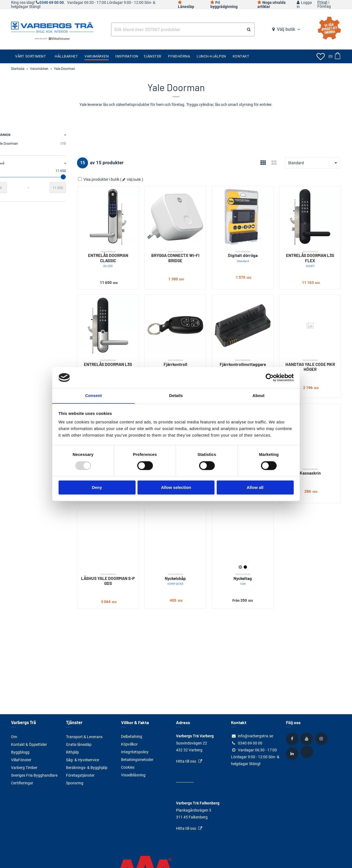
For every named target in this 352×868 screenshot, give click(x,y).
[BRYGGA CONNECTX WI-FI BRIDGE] (189, 214)
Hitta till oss (186, 761)
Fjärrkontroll (189, 352)
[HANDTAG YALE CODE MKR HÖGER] (313, 317)
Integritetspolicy (135, 752)
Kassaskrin (313, 455)
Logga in (304, 5)
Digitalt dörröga (251, 251)
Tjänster (152, 56)
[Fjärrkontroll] (189, 317)
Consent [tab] (94, 395)
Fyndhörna (179, 56)
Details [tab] (176, 395)
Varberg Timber (24, 767)
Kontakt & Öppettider (29, 744)
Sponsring (75, 783)
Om (14, 736)
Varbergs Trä (23, 722)
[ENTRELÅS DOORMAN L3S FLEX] (313, 214)
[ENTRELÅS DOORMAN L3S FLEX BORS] (127, 317)
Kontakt (241, 56)
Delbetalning (132, 736)
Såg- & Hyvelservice (82, 760)
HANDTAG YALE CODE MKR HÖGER (313, 354)
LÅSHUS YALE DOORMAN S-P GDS (127, 557)
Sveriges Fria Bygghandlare (34, 775)
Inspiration (127, 56)
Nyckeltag (251, 557)
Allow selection (176, 488)
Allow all (255, 488)
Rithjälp (72, 752)
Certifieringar (22, 783)
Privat (322, 2)
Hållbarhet (66, 56)
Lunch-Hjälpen (211, 56)
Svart (254, 545)
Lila (249, 545)
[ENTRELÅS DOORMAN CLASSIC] (127, 214)
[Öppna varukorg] (334, 56)
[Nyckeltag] (251, 520)
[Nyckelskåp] (189, 520)
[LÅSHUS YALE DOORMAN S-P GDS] (127, 520)
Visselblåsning (133, 775)
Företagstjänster (80, 775)
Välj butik (286, 29)
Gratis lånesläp (79, 744)
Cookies (128, 767)
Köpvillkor (129, 744)
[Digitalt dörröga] (251, 214)
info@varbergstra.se (255, 736)
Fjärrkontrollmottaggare (251, 352)
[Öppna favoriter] (321, 56)
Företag (324, 7)
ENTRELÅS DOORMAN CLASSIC (127, 254)
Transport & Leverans (84, 736)
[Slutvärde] (80, 188)
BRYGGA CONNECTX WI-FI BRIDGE (189, 251)
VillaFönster (21, 760)
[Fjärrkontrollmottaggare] (251, 317)
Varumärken (97, 56)
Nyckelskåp (189, 557)
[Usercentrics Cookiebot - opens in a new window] (270, 377)
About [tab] (258, 395)
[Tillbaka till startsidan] (52, 27)
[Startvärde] (19, 188)
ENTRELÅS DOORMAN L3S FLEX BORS (127, 357)
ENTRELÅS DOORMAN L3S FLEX (313, 254)
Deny (97, 488)
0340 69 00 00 (52, 3)
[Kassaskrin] (313, 421)
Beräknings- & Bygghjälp (87, 767)
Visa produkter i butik (121, 179)
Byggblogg (20, 752)
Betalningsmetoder (137, 760)
